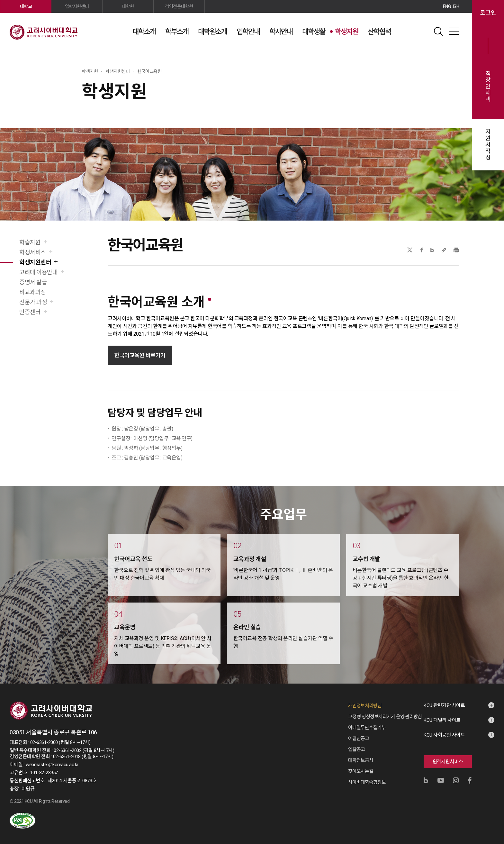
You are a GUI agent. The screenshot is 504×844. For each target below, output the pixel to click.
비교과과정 (33, 292)
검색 (438, 31)
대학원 (128, 6)
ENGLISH (451, 6)
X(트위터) (410, 250)
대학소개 (144, 32)
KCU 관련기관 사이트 (444, 705)
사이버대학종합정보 (367, 782)
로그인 (488, 13)
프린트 (456, 250)
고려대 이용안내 (38, 272)
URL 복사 (444, 250)
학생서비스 (33, 252)
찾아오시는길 (361, 771)
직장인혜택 (488, 86)
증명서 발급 (33, 282)
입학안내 (248, 32)
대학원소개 (212, 32)
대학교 (26, 6)
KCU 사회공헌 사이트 (444, 735)
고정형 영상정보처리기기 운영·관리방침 (385, 717)
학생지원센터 (35, 262)
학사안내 (281, 32)
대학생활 (314, 32)
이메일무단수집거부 (367, 728)
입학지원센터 (77, 6)
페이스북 (422, 250)
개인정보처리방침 (365, 706)
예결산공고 (359, 739)
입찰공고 (356, 749)
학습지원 (30, 242)
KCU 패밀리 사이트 (442, 720)
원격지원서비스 (448, 762)
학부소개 (177, 32)
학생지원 (346, 32)
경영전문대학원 (179, 6)
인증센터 (30, 312)
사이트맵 (454, 31)
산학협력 (379, 32)
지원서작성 (488, 145)
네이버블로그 (432, 250)
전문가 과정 (33, 302)
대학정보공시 (361, 760)
